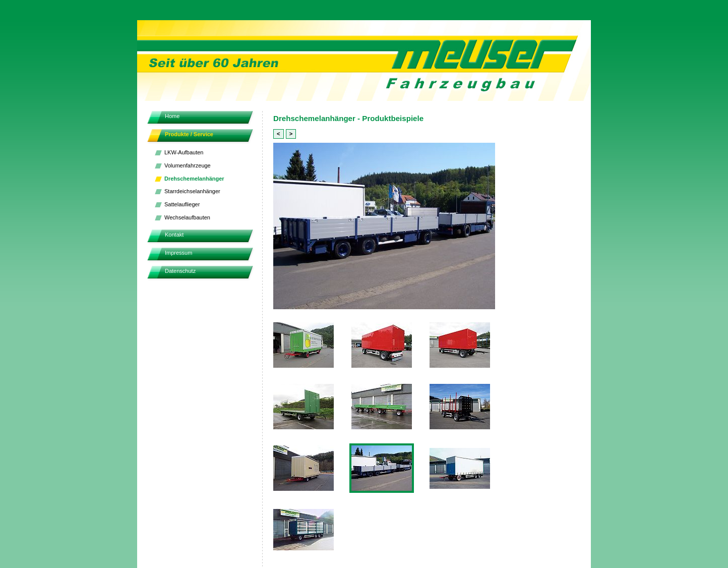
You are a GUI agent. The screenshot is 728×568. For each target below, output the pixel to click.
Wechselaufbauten (187, 217)
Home (172, 116)
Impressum (178, 253)
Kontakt (174, 235)
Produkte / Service (189, 134)
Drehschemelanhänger (194, 179)
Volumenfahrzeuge (188, 165)
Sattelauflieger (182, 204)
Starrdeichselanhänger (192, 191)
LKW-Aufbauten (184, 152)
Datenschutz (180, 271)
